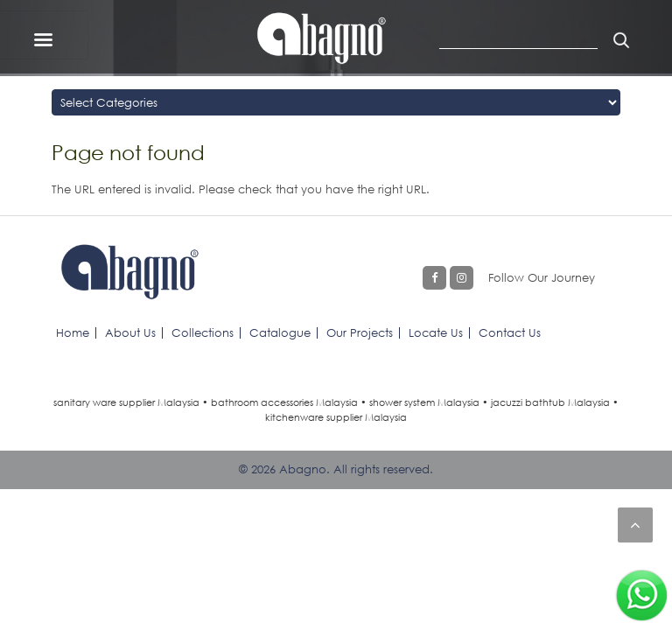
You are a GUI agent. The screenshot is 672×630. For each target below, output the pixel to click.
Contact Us (510, 332)
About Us (130, 332)
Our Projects (360, 332)
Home (73, 332)
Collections (203, 332)
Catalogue (280, 332)
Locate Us (436, 332)
